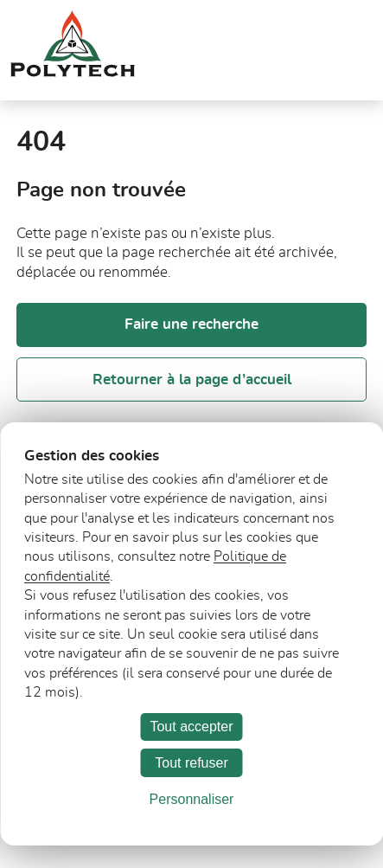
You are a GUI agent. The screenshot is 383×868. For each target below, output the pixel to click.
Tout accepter (191, 727)
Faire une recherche (191, 324)
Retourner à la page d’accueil (192, 379)
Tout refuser (191, 763)
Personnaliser (192, 799)
